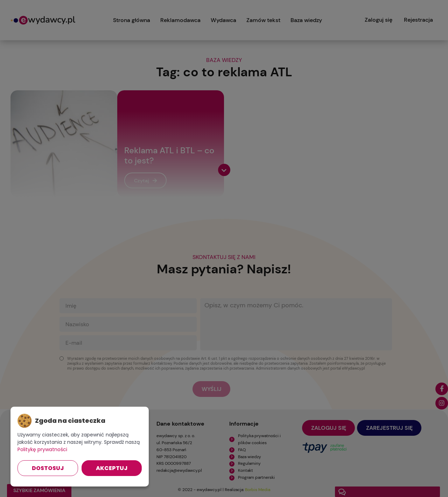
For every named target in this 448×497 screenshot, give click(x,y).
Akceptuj (112, 468)
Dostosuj (48, 468)
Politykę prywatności (42, 449)
